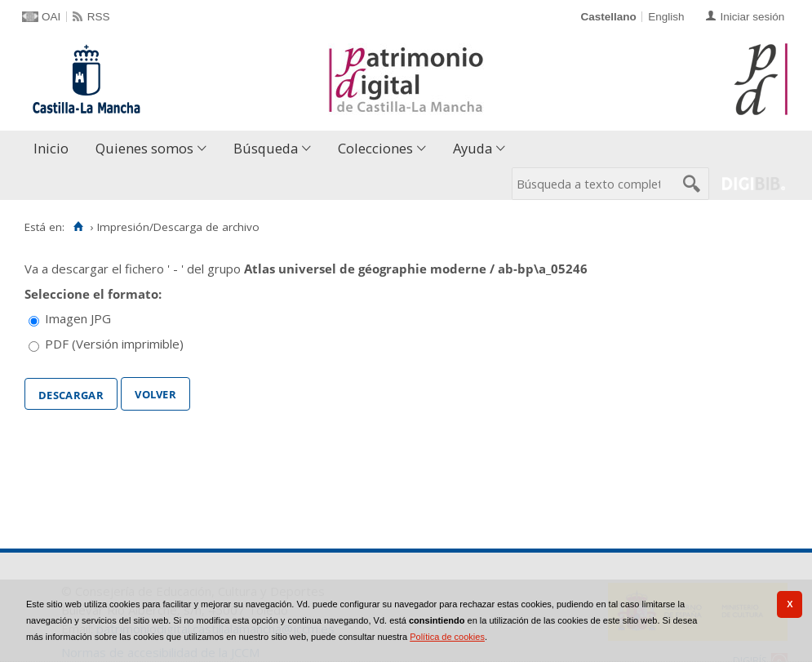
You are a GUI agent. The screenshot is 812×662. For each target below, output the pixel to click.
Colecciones (375, 148)
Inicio (51, 148)
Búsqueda (266, 148)
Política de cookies (447, 637)
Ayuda (473, 148)
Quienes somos (144, 148)
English (666, 17)
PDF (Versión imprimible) (114, 344)
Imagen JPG (78, 318)
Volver (155, 393)
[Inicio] (78, 227)
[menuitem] (55, 149)
